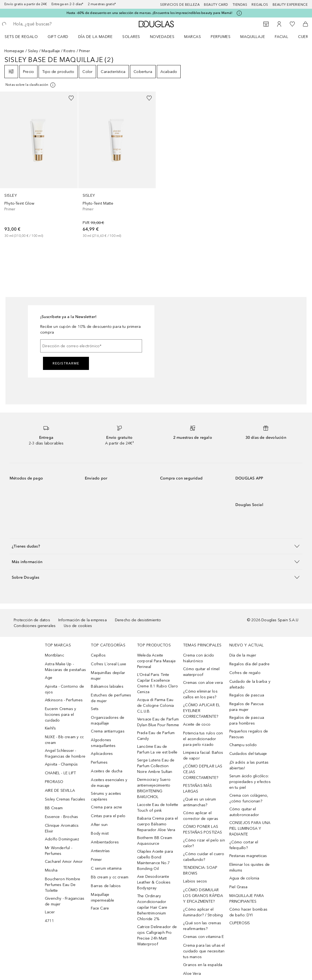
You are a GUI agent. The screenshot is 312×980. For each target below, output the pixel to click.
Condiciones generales (35, 626)
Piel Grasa (239, 887)
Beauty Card (216, 5)
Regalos (260, 5)
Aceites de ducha (107, 771)
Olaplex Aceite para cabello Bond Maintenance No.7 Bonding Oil (155, 860)
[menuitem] (25, 37)
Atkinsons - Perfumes (64, 700)
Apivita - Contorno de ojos (64, 689)
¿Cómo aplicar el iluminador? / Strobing (203, 912)
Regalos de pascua (247, 695)
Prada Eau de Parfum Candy (156, 736)
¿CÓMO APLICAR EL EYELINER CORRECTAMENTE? (202, 711)
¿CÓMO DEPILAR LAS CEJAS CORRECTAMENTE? (203, 772)
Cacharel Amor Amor (64, 862)
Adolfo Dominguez (62, 839)
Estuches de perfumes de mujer (111, 698)
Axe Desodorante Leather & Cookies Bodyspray (154, 882)
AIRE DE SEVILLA (60, 791)
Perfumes (221, 37)
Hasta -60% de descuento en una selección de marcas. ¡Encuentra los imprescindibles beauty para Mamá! (150, 13)
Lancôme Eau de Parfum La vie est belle (157, 749)
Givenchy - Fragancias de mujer (65, 901)
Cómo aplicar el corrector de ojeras (201, 816)
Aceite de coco (197, 724)
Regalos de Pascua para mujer (246, 707)
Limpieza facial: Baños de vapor (203, 755)
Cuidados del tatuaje (248, 754)
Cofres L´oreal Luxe (109, 664)
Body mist (100, 833)
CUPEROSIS (240, 923)
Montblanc (54, 655)
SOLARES (131, 37)
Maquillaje (253, 37)
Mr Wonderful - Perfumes (59, 851)
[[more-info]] (31, 85)
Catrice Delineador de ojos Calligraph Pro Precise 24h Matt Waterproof (157, 935)
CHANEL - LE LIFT (60, 773)
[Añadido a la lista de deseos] (71, 98)
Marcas (193, 37)
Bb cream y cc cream (110, 877)
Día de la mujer (243, 655)
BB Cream (54, 808)
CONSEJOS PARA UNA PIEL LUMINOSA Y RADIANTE (250, 829)
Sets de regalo (21, 37)
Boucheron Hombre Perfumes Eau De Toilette (63, 885)
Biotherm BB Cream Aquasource (155, 841)
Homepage (14, 51)
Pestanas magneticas (248, 856)
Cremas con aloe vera (203, 683)
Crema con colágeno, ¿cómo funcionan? (249, 798)
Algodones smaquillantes (103, 743)
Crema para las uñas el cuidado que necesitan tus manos (204, 951)
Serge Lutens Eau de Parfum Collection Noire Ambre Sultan (156, 766)
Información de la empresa (83, 620)
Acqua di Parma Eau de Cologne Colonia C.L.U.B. (156, 706)
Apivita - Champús (61, 764)
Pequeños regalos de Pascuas (249, 734)
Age (49, 678)
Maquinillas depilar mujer (108, 676)
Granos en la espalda (203, 965)
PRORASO (54, 782)
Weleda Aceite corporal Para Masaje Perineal (156, 661)
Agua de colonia (244, 878)
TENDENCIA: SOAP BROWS (200, 870)
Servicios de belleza (180, 5)
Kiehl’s (50, 728)
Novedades (162, 37)
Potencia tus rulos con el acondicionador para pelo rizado (203, 739)
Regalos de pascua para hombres (247, 720)
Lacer (50, 912)
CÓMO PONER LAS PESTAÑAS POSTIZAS (203, 829)
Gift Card (58, 37)
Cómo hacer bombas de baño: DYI (248, 912)
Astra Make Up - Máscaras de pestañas (65, 667)
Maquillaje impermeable (102, 897)
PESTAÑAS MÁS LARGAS (197, 788)
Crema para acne (106, 807)
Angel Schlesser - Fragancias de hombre (65, 754)
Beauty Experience (290, 5)
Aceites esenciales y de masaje (109, 783)
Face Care (100, 908)
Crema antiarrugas (108, 731)
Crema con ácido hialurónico (199, 658)
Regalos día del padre (249, 664)
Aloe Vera (192, 974)
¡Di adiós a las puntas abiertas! (249, 765)
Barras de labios (106, 886)
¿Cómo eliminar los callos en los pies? (200, 694)
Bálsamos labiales (107, 686)
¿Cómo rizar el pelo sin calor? (204, 843)
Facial (281, 37)
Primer (96, 860)
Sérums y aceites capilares (106, 796)
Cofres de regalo (245, 673)
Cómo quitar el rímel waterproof (201, 672)
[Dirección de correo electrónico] (91, 346)
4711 (49, 921)
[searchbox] (52, 24)
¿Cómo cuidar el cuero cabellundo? (204, 857)
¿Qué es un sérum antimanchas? (200, 802)
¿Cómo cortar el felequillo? (244, 845)
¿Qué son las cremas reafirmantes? (202, 926)
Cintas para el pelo (108, 816)
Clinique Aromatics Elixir (62, 828)
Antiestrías (100, 851)
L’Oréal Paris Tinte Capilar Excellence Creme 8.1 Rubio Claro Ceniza (158, 683)
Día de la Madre (96, 37)
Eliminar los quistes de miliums (250, 867)
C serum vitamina (106, 868)
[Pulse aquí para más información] (239, 13)
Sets (95, 709)
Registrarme (66, 363)
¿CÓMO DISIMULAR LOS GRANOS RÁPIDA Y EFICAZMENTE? (203, 896)
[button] (156, 546)
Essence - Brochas (61, 817)
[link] (39, 165)
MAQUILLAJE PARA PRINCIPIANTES (247, 899)
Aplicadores (102, 754)
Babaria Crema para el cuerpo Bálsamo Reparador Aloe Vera (158, 824)
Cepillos (98, 655)
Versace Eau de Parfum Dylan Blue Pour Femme (158, 722)
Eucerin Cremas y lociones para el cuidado (60, 715)
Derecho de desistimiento (138, 620)
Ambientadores (105, 842)
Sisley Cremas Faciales (65, 799)
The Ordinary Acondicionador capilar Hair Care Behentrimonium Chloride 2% (152, 907)
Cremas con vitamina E (203, 937)
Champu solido (243, 745)
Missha (51, 870)
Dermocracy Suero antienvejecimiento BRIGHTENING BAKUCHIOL (154, 788)
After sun (99, 825)
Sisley (33, 51)
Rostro (69, 51)
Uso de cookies (78, 626)
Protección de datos (32, 620)
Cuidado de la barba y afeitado (250, 684)
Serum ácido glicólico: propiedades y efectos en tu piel (250, 782)
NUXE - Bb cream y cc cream (64, 740)
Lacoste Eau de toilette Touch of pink (158, 808)
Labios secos (195, 881)
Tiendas (240, 5)
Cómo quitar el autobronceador (244, 812)
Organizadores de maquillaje (108, 720)
